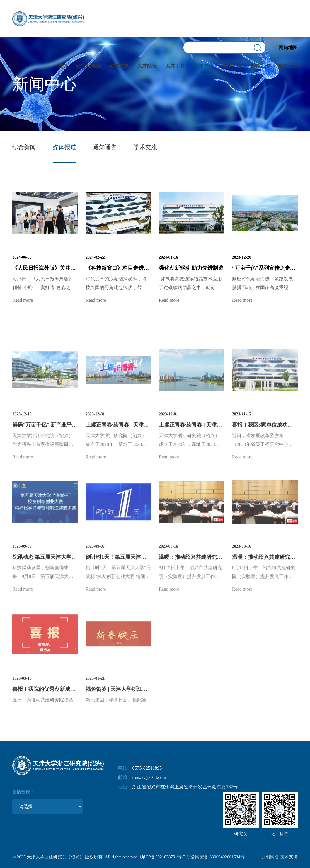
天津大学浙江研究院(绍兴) (48, 19)
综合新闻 (24, 147)
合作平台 (231, 66)
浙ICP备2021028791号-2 (163, 857)
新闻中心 (203, 66)
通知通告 (105, 147)
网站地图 (288, 47)
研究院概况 (88, 66)
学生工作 (288, 66)
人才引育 (175, 66)
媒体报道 (64, 147)
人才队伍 (147, 66)
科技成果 (119, 66)
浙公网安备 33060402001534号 (216, 857)
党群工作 (260, 66)
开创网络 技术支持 (280, 857)
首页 (63, 66)
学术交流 (145, 147)
